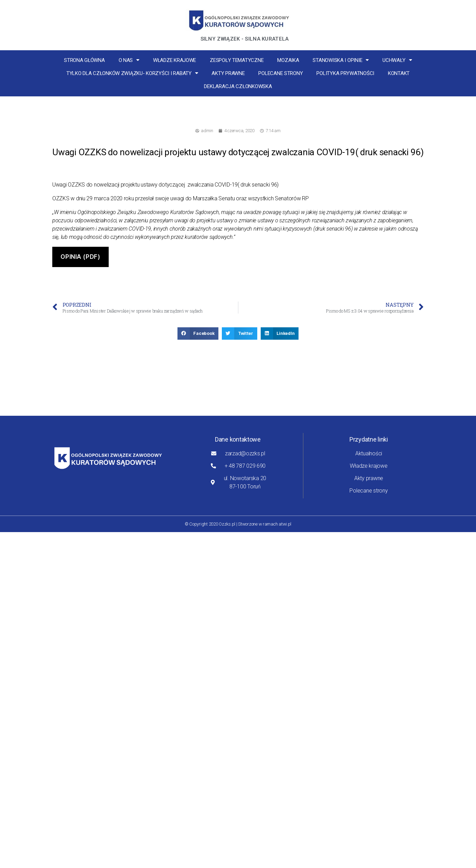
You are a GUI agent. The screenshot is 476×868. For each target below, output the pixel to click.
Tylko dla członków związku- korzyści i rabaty (132, 73)
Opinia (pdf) (80, 257)
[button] (198, 334)
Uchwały (397, 60)
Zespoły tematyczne (237, 60)
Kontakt (399, 73)
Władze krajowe (175, 60)
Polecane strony (280, 73)
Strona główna (84, 60)
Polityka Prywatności (345, 73)
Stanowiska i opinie (341, 60)
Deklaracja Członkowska (238, 86)
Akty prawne (228, 73)
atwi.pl (285, 524)
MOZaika (288, 60)
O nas (129, 60)
